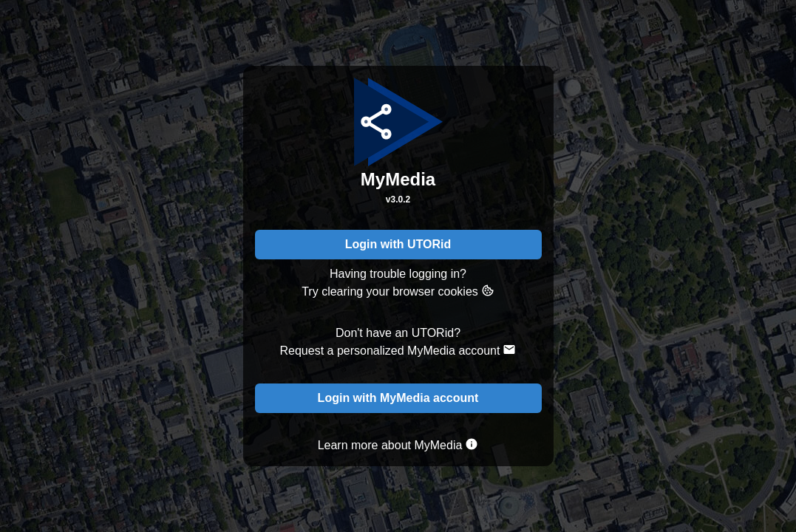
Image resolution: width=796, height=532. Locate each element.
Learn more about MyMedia (398, 444)
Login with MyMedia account (398, 398)
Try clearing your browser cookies (398, 291)
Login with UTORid (398, 244)
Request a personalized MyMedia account (398, 350)
